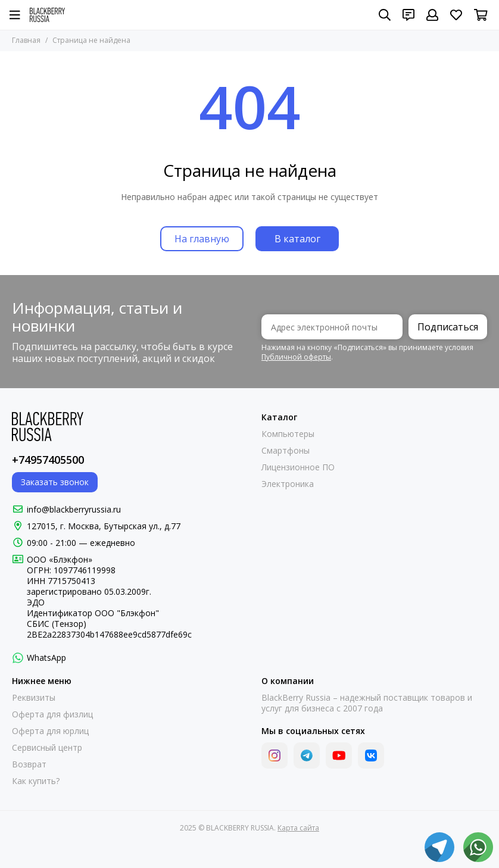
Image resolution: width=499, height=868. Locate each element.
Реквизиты (34, 698)
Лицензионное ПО (298, 467)
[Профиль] (432, 15)
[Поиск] (385, 15)
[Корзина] (481, 15)
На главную (202, 239)
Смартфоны (286, 451)
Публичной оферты (296, 357)
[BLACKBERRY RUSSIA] (47, 15)
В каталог (297, 239)
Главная (26, 40)
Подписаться (448, 327)
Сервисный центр (47, 748)
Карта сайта (298, 828)
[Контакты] (408, 15)
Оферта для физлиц (52, 714)
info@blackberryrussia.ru (74, 509)
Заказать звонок (55, 482)
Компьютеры (288, 434)
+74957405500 (48, 460)
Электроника (288, 484)
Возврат (29, 764)
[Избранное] (456, 15)
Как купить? (36, 781)
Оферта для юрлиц (50, 731)
